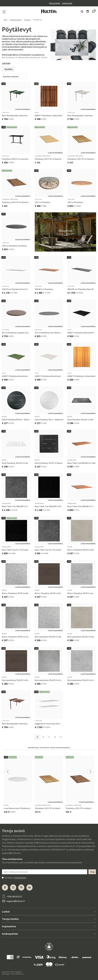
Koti (5, 20)
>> (61, 737)
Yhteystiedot (55, 3)
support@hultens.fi (11, 853)
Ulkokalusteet (16, 20)
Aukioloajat (67, 3)
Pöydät (27, 20)
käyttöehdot (20, 878)
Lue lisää (6, 63)
